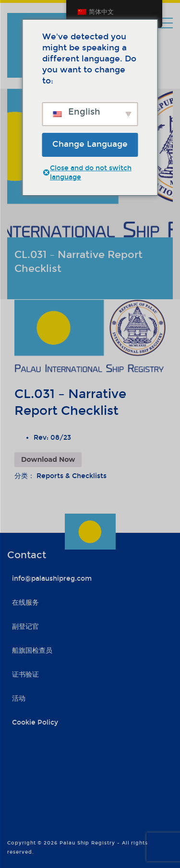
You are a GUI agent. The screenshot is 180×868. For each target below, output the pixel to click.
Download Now (48, 459)
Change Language (90, 144)
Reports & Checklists (72, 476)
